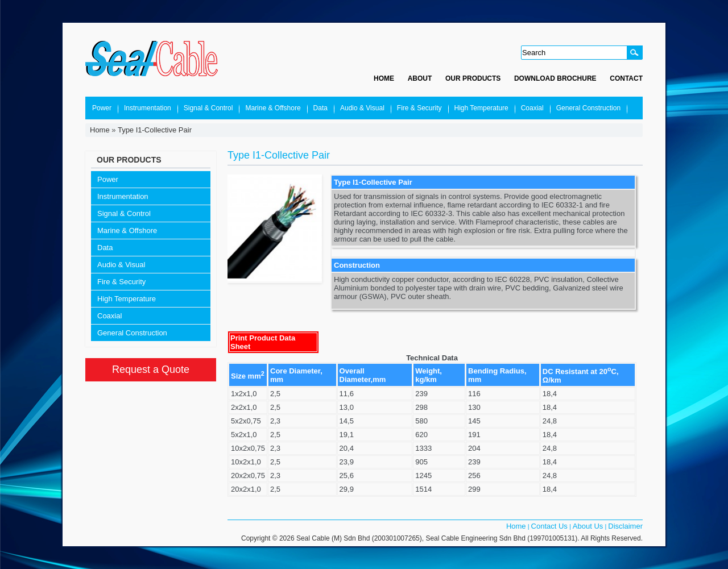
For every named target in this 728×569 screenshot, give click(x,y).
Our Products (473, 78)
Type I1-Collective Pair (155, 130)
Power (102, 108)
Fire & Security (419, 108)
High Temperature (481, 108)
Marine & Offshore (273, 108)
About (420, 78)
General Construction (588, 108)
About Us (588, 526)
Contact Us (549, 526)
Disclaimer (625, 526)
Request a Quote (151, 369)
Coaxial (532, 108)
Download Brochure (555, 78)
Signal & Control (208, 108)
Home (384, 78)
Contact (626, 78)
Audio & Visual (362, 108)
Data (320, 108)
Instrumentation (148, 108)
